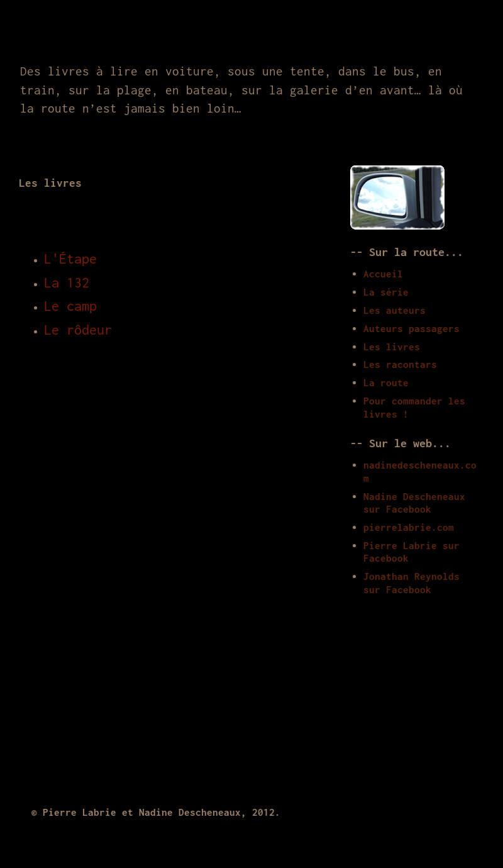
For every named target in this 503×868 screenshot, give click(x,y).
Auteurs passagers (412, 328)
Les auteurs (395, 310)
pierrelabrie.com (409, 527)
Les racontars (400, 364)
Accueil (383, 274)
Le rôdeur (78, 330)
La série (386, 292)
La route (386, 382)
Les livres (392, 347)
